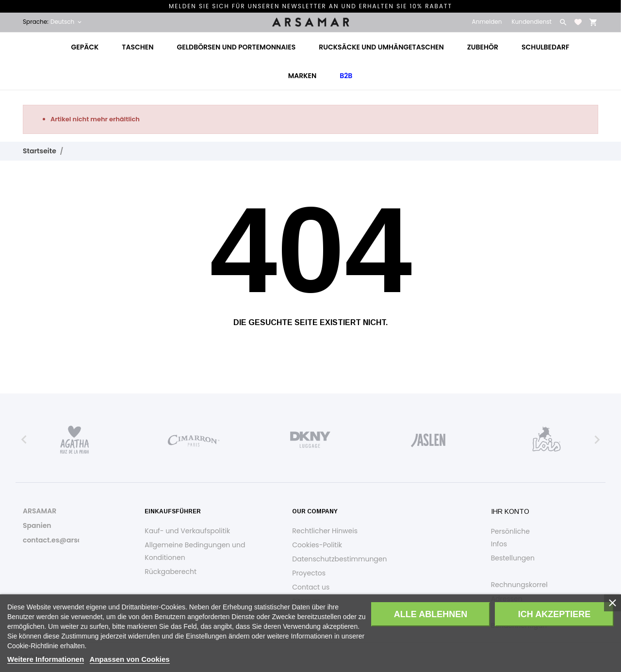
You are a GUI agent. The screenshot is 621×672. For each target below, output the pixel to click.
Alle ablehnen (431, 614)
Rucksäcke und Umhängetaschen (381, 47)
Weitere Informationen (46, 659)
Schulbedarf (545, 47)
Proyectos (309, 573)
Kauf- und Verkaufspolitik (187, 531)
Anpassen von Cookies (130, 659)
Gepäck (85, 47)
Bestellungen (513, 558)
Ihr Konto (510, 511)
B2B (346, 76)
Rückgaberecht (171, 572)
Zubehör (483, 47)
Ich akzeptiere (554, 614)
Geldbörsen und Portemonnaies (236, 47)
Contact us (311, 587)
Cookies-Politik (317, 545)
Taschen (138, 47)
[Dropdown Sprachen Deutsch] (67, 22)
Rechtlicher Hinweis (325, 531)
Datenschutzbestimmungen (339, 559)
